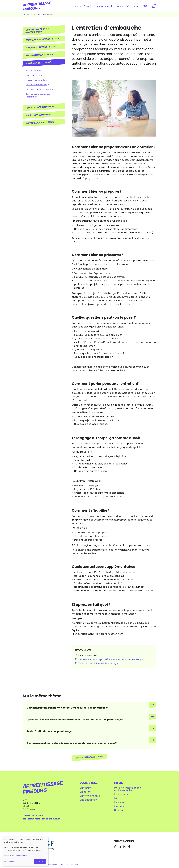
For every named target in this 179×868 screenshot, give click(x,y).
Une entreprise (88, 800)
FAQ (145, 6)
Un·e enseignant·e (90, 796)
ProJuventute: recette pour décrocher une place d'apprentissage (111, 659)
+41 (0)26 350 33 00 (34, 816)
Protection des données (68, 864)
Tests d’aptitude (33, 75)
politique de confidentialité (15, 856)
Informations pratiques (39, 55)
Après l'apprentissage (38, 115)
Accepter (40, 861)
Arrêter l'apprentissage (40, 123)
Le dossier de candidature (37, 80)
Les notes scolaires (34, 71)
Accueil (24, 15)
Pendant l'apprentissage (40, 107)
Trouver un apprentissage (41, 47)
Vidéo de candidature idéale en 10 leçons (99, 663)
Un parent (86, 792)
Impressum (53, 864)
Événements (133, 6)
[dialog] (25, 851)
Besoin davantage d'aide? (90, 757)
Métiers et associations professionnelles (127, 789)
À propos (119, 806)
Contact (119, 810)
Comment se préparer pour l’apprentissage (38, 95)
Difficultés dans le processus (38, 89)
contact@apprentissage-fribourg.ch (41, 819)
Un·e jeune (86, 788)
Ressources (121, 802)
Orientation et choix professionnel (37, 31)
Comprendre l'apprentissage (42, 39)
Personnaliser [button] (9, 861)
